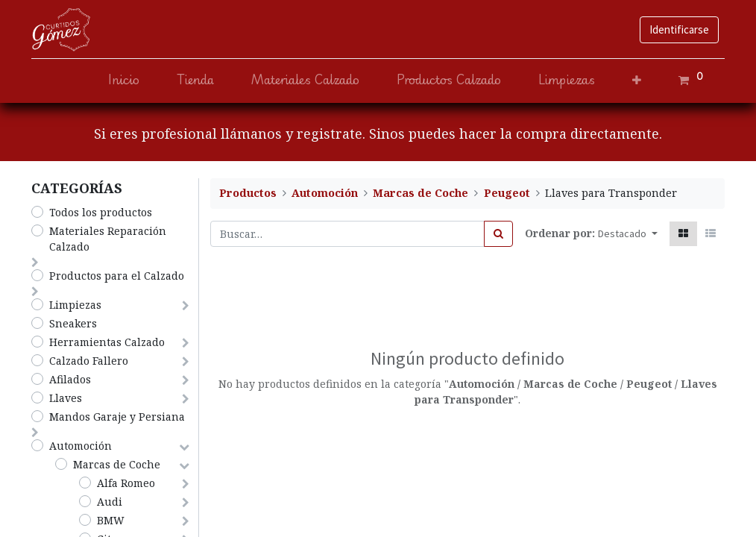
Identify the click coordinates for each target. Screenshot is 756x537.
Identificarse (679, 29)
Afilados (70, 379)
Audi (110, 502)
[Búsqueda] (498, 234)
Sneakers (73, 323)
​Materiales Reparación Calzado (108, 239)
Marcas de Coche (117, 464)
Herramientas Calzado (107, 342)
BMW (111, 520)
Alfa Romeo (126, 483)
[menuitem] (124, 80)
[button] (637, 80)
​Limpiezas (75, 305)
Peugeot (507, 193)
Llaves (66, 398)
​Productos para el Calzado (117, 276)
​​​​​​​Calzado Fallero (89, 361)
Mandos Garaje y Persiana (117, 417)
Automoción (81, 446)
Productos (248, 193)
